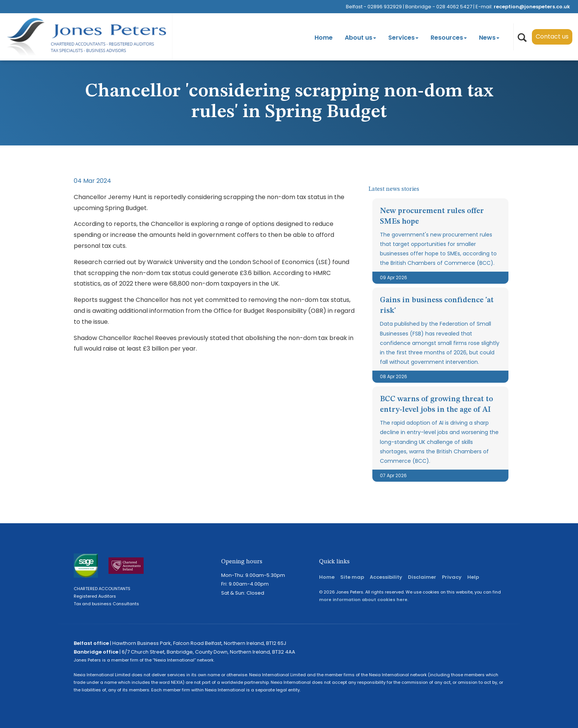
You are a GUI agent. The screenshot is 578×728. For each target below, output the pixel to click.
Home (324, 38)
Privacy (452, 577)
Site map (352, 577)
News (489, 38)
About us (360, 38)
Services (403, 38)
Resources (449, 38)
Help (473, 577)
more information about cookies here (363, 600)
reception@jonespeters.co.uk (532, 7)
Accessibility (386, 577)
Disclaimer (422, 577)
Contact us (552, 36)
